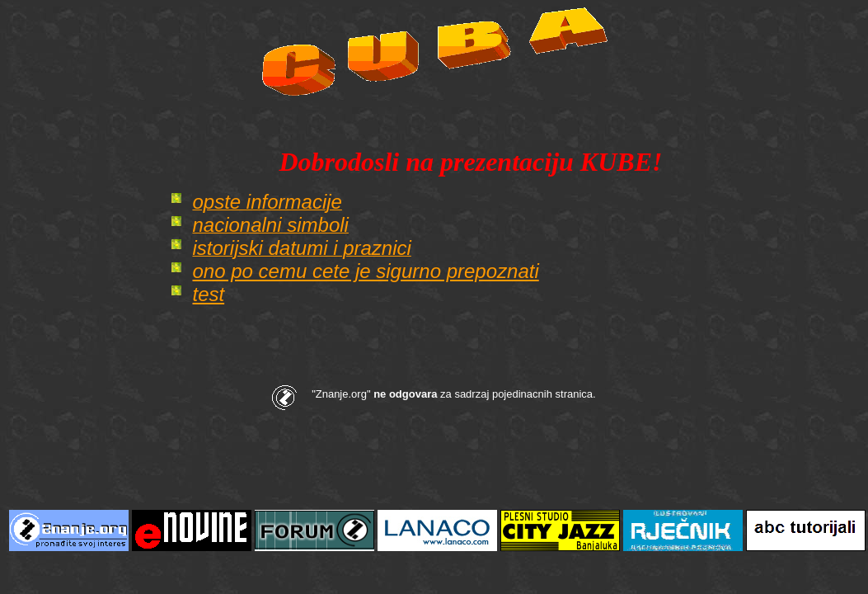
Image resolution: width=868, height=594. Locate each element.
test (208, 294)
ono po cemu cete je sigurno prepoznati (365, 271)
